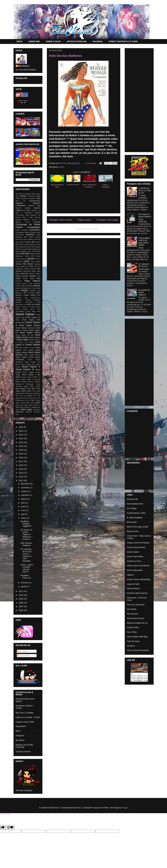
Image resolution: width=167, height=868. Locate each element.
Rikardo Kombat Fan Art (137, 623)
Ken (27, 266)
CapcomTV (29, 213)
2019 (21, 454)
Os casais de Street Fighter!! (145, 215)
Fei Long (22, 249)
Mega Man (36, 271)
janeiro (24, 587)
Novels (25, 278)
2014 (21, 473)
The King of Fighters (33, 393)
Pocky (18, 286)
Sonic (38, 304)
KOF (31, 266)
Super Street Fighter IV (31, 377)
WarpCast (37, 410)
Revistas (32, 293)
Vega (18, 410)
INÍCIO (20, 41)
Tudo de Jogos (133, 641)
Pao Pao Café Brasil (136, 605)
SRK (38, 311)
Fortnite (33, 254)
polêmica (19, 288)
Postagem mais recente (60, 220)
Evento (38, 242)
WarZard (29, 412)
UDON (37, 403)
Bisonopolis (132, 522)
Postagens (23, 651)
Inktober (37, 264)
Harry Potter (36, 262)
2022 (21, 442)
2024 (21, 435)
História (19, 264)
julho (23, 503)
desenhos (30, 234)
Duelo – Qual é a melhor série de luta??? (27, 568)
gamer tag (24, 259)
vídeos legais (26, 409)
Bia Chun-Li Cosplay (25, 713)
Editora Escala (34, 237)
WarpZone (20, 412)
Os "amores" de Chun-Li (144, 265)
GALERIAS (97, 41)
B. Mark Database (135, 518)
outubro (25, 491)
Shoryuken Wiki (33, 302)
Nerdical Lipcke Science (137, 593)
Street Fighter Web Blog (137, 637)
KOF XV (37, 266)
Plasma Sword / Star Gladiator (28, 284)
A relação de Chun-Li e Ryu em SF (145, 190)
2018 (21, 458)
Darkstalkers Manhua (23, 232)
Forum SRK (29, 256)
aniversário (31, 196)
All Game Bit (132, 499)
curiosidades (34, 227)
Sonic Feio (35, 309)
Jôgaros (130, 575)
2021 (21, 446)
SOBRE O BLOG (53, 41)
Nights (18, 278)
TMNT (33, 400)
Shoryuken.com (21, 304)
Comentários (24, 656)
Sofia (33, 304)
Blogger (125, 808)
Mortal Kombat (22, 276)
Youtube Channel (23, 752)
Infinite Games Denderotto (138, 566)
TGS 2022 (31, 389)
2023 (21, 438)
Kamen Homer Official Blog (139, 579)
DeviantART (21, 726)
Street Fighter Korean (27, 348)
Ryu (26, 298)
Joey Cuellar (20, 266)
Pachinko (19, 281)
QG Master (132, 609)
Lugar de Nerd (133, 584)
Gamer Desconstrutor (136, 547)
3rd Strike (19, 194)
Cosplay (37, 222)
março (24, 518)
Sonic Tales (132, 632)
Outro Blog (35, 278)
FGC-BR (29, 249)
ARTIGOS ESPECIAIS (77, 41)
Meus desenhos (22, 274)
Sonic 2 (19, 307)
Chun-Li (27, 220)
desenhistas (20, 235)
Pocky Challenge (26, 286)
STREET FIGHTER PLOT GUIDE (123, 41)
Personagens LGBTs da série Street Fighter (144, 241)
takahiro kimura (27, 382)
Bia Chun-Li (24, 66)
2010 (21, 595)
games (31, 259)
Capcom (19, 203)
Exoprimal (32, 244)
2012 (21, 480)
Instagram (20, 736)
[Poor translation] (10, 827)
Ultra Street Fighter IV (23, 407)
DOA (38, 235)
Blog (38, 198)
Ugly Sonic (20, 405)
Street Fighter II (23, 340)
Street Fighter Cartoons (25, 328)
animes (23, 196)
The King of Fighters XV (26, 396)
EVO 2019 (24, 244)
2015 (21, 469)
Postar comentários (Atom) (87, 229)
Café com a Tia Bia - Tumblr (28, 717)
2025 (21, 431)
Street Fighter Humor (28, 336)
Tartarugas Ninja (33, 384)
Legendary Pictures (23, 269)
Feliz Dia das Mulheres (26, 544)
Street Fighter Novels (32, 355)
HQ (24, 264)
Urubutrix (131, 646)
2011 (21, 591)
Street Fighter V (31, 367)
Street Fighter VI (25, 369)
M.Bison (33, 269)
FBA (17, 249)
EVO (18, 244)
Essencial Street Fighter (24, 239)
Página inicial (84, 220)
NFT (39, 276)
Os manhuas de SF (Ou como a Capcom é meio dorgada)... (26, 555)
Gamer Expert (133, 552)
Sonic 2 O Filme (29, 307)
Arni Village (132, 508)
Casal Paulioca (31, 215)
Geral (62, 167)
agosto (24, 499)
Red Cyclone (133, 614)
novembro (26, 488)
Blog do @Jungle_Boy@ (138, 527)
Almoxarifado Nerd (135, 504)
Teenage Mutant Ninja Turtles (28, 386)
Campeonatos (35, 201)
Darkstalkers (35, 230)
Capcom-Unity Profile (25, 722)
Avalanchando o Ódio (136, 513)
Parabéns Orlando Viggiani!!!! (26, 524)
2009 (21, 599)
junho (24, 507)
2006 (21, 610)
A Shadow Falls (29, 194)
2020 (21, 450)
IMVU (18, 731)
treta (32, 403)
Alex (17, 196)
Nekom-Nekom (133, 588)
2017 (21, 461)
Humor (30, 264)
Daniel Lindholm (22, 230)
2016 (21, 465)
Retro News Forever (136, 618)
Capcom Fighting (23, 208)
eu (33, 242)
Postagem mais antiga (107, 220)
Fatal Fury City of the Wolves (30, 247)
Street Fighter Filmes (30, 333)
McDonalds (27, 271)
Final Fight (25, 254)
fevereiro (25, 583)
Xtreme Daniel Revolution (138, 650)
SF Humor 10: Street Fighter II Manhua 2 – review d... (27, 535)
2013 (21, 477)
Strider (38, 372)
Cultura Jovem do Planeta (138, 543)
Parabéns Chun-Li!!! (26, 577)
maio (23, 510)
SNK (29, 304)
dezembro (26, 484)
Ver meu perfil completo (26, 70)
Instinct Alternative (135, 570)
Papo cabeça (32, 281)
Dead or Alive (36, 232)
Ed (26, 237)
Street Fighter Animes (30, 325)
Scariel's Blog (133, 627)
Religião (25, 290)
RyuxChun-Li (36, 298)
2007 (21, 606)
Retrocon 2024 (21, 293)
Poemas (37, 286)
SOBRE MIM (34, 41)
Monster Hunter (35, 274)
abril (23, 514)
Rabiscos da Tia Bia (30, 288)
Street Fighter (25, 314)
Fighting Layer (26, 251)
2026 (21, 427)
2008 (21, 603)
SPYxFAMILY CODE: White (26, 311)
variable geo (36, 407)
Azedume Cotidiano (28, 198)
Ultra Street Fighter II (32, 405)
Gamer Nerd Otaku (135, 557)
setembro (25, 495)
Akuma (38, 194)
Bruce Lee (21, 201)
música (33, 276)
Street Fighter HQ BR (25, 335)
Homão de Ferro (134, 561)
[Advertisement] (84, 259)
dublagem (19, 237)
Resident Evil (35, 291)
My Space (20, 740)
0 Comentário (91, 163)
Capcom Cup (34, 206)
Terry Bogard (21, 389)
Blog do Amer (133, 531)
